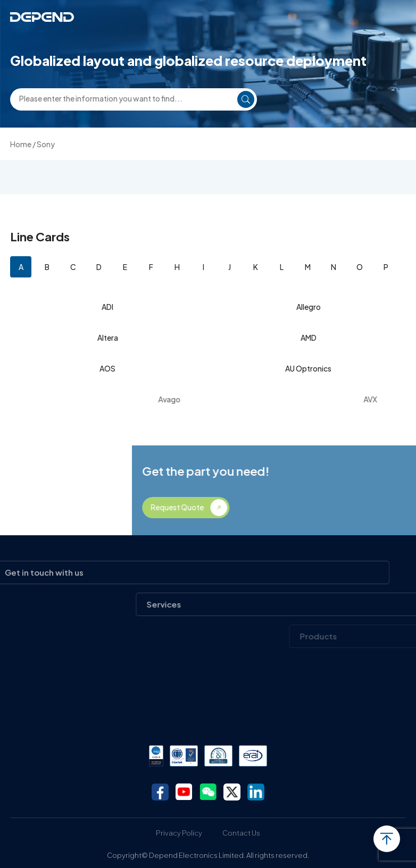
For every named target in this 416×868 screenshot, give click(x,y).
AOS (107, 368)
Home (21, 144)
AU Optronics (308, 368)
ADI (107, 307)
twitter (232, 792)
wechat (208, 792)
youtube (184, 792)
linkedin (256, 792)
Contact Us (241, 833)
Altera (108, 338)
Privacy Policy (179, 833)
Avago (209, 399)
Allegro (309, 307)
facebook (160, 792)
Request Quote (262, 507)
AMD (309, 338)
